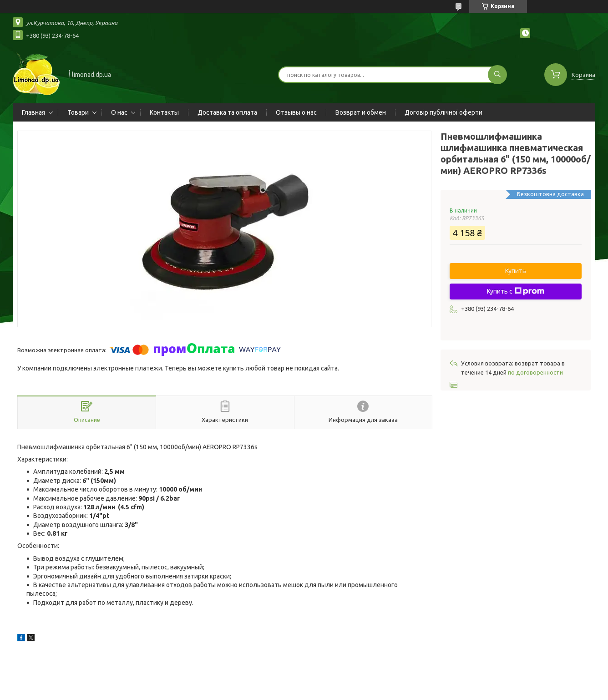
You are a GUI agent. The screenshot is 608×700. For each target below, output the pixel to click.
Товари (78, 112)
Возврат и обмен (361, 112)
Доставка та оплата (227, 112)
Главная (33, 112)
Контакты (164, 112)
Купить (516, 271)
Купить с (516, 291)
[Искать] (497, 75)
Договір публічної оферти (443, 112)
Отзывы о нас (296, 112)
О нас (119, 112)
